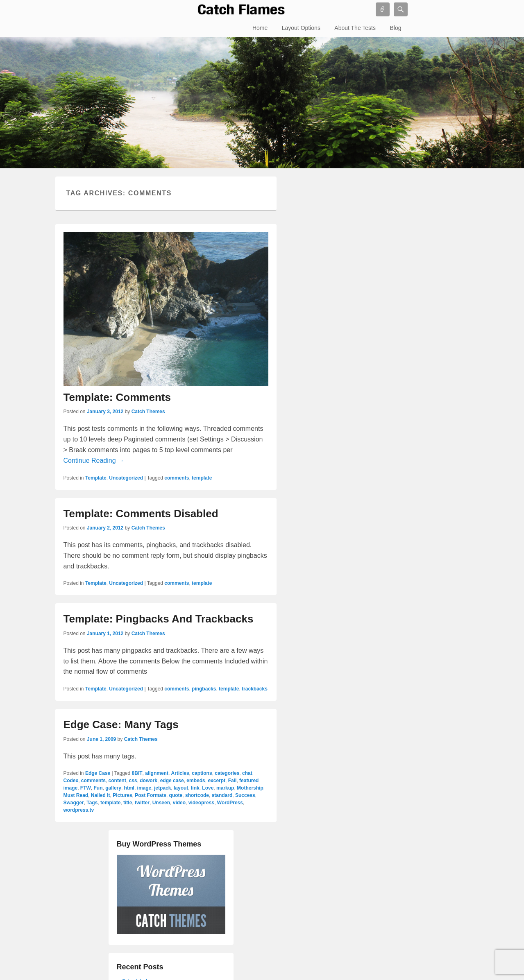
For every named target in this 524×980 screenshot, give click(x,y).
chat (247, 773)
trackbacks (255, 689)
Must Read (76, 795)
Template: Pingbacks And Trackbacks (159, 619)
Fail (233, 781)
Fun (98, 788)
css (133, 781)
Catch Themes (148, 412)
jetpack (162, 788)
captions (202, 773)
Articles (180, 773)
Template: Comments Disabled (141, 514)
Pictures (122, 795)
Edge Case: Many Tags (121, 724)
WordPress (230, 803)
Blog (395, 28)
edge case (172, 781)
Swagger (74, 803)
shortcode (197, 795)
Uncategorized (126, 478)
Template (96, 478)
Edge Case (98, 773)
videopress (201, 803)
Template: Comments (117, 397)
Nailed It (101, 795)
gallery (113, 788)
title (128, 803)
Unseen (161, 803)
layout (181, 788)
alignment (157, 773)
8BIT (137, 773)
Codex (71, 781)
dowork (149, 781)
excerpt (217, 781)
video (179, 803)
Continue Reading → (94, 461)
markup (225, 788)
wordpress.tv (79, 810)
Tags (92, 803)
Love (208, 788)
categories (227, 773)
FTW (86, 788)
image (144, 788)
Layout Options (301, 28)
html (129, 788)
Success (245, 795)
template (202, 478)
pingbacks (204, 689)
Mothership (250, 788)
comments (177, 478)
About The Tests (355, 28)
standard (222, 795)
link (195, 788)
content (117, 781)
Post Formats (151, 795)
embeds (196, 781)
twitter (142, 803)
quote (176, 795)
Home (260, 28)
